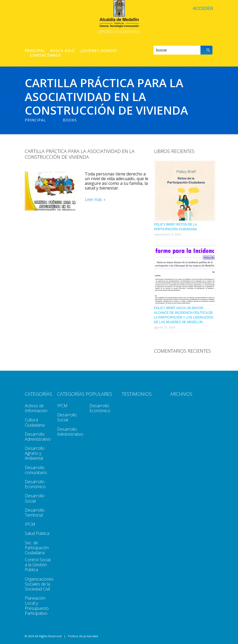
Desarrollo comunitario (36, 470)
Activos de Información (36, 408)
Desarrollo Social (35, 498)
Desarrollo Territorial (35, 513)
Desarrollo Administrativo (38, 437)
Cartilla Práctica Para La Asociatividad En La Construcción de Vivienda (80, 154)
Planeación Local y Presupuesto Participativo (37, 606)
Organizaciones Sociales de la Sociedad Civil (39, 584)
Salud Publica (37, 533)
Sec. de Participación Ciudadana (37, 548)
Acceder (203, 8)
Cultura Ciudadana (35, 422)
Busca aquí (62, 51)
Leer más (93, 200)
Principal (35, 51)
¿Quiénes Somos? (99, 51)
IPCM (30, 524)
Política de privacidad (83, 636)
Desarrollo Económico (35, 484)
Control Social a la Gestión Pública (38, 565)
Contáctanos (45, 55)
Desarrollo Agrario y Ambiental (35, 453)
